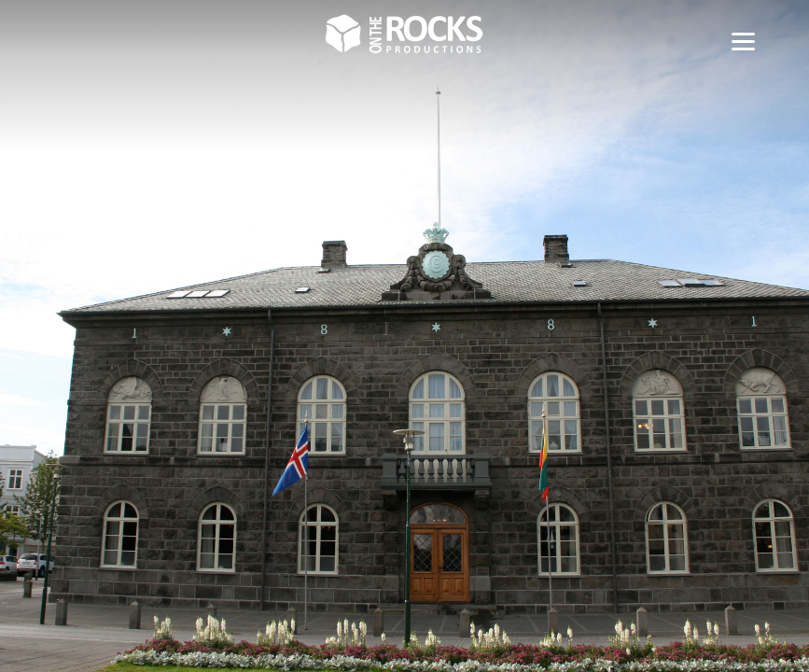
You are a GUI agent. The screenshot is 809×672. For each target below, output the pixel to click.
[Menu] (743, 40)
